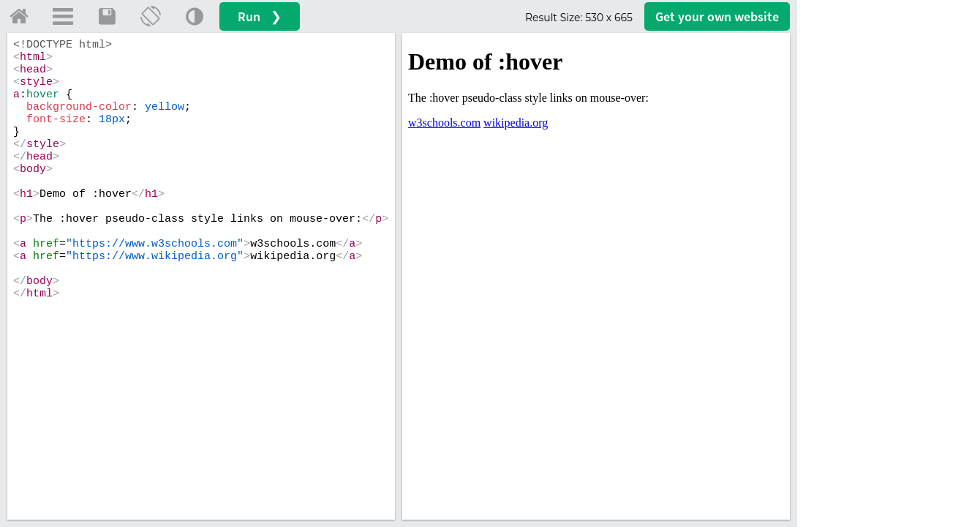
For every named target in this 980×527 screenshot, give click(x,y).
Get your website (717, 16)
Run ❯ (260, 16)
